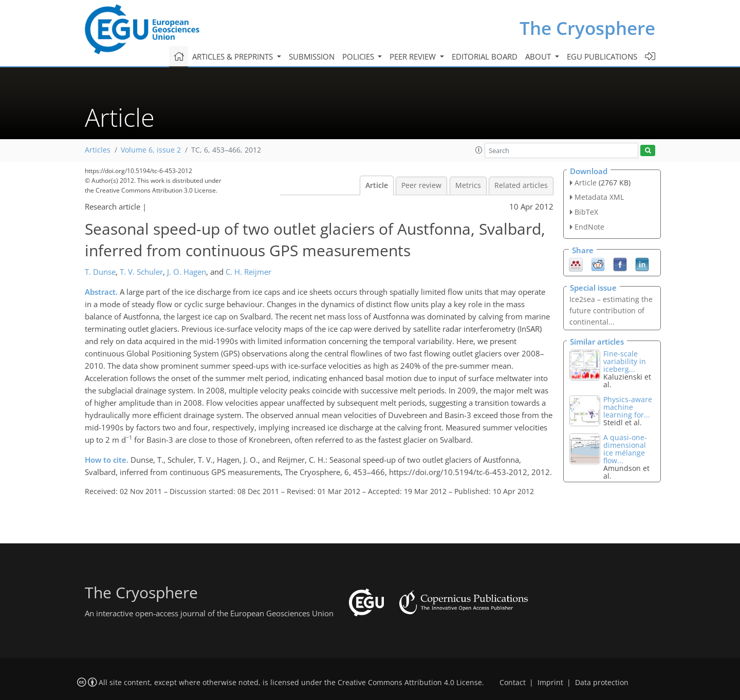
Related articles (521, 185)
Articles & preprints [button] (234, 56)
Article (377, 185)
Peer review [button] (414, 56)
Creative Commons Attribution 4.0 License (410, 683)
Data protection (602, 683)
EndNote (589, 227)
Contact (513, 683)
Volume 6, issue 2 (151, 150)
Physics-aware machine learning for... (628, 407)
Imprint (550, 683)
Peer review (421, 185)
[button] (479, 150)
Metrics (468, 185)
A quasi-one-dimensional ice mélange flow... (625, 449)
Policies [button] (359, 56)
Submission (312, 56)
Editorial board (485, 56)
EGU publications (602, 56)
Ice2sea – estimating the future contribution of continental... (611, 310)
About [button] (539, 56)
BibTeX (586, 212)
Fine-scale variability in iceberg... (625, 361)
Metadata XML (599, 197)
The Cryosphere (587, 28)
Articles (98, 150)
